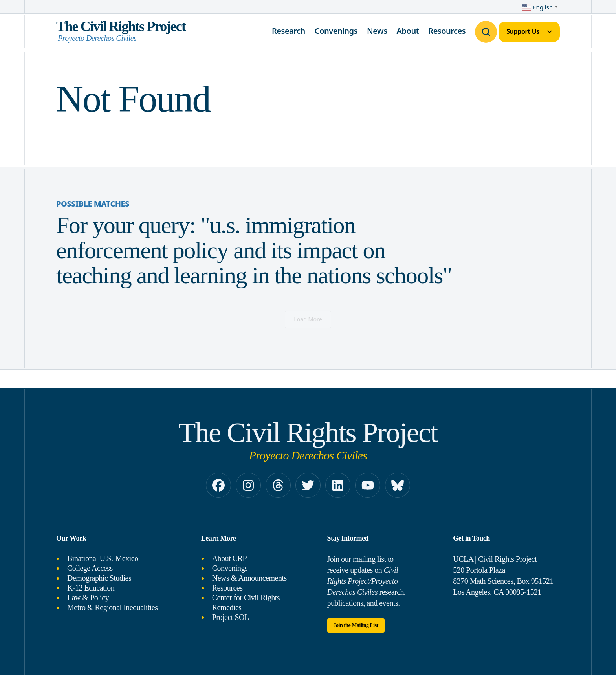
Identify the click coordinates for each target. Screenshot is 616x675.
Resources (447, 31)
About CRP (229, 558)
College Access (90, 568)
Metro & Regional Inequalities (112, 607)
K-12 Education (91, 588)
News (377, 31)
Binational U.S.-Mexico (103, 558)
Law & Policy (88, 598)
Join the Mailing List (356, 625)
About (408, 31)
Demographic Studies (99, 578)
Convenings (336, 31)
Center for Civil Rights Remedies (246, 603)
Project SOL (231, 617)
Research (289, 31)
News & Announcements (249, 578)
